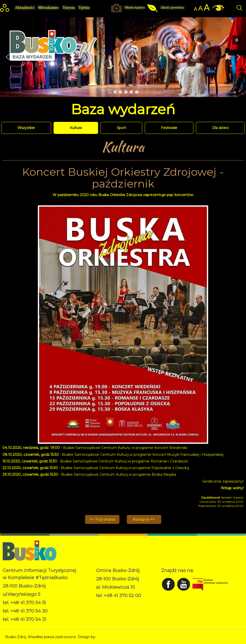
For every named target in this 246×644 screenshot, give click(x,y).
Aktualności (25, 7)
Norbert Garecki (110, 637)
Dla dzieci (220, 128)
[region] (123, 57)
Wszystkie (26, 128)
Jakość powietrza (172, 7)
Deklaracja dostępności (116, 608)
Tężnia (84, 7)
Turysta (69, 7)
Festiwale (169, 128)
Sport (121, 128)
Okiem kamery (135, 7)
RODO (102, 603)
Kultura (76, 128)
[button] (238, 57)
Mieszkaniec (49, 7)
